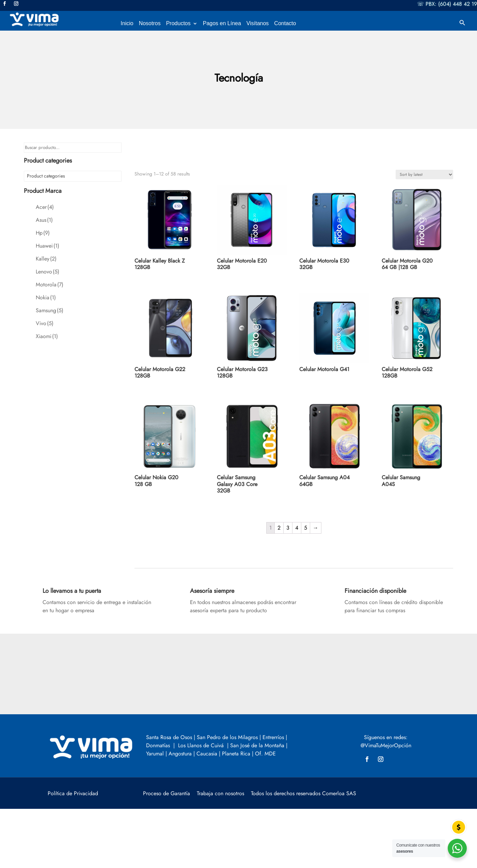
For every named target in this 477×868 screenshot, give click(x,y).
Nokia (46, 297)
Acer (45, 207)
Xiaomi (47, 336)
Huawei (47, 246)
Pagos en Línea (222, 24)
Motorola (50, 285)
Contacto (285, 24)
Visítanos (258, 24)
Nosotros (150, 24)
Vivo (45, 323)
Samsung (50, 310)
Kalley (46, 259)
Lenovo (47, 272)
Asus (44, 220)
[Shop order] (424, 174)
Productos (178, 24)
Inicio (127, 24)
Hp (43, 233)
